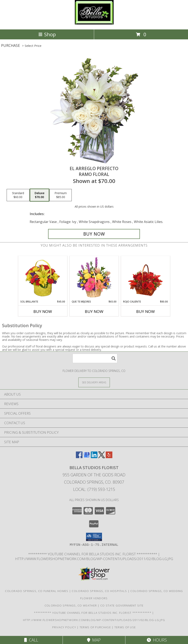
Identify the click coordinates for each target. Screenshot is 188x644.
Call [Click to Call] (31, 640)
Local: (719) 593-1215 (94, 489)
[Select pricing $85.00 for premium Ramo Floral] (61, 195)
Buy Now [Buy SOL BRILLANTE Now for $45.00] (43, 311)
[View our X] (102, 457)
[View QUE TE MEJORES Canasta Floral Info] (94, 278)
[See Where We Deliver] (94, 382)
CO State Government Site (122, 605)
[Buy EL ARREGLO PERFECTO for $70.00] (94, 234)
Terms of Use (125, 627)
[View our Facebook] (79, 457)
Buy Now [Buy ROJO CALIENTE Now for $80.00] (146, 311)
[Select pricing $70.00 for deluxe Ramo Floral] (39, 195)
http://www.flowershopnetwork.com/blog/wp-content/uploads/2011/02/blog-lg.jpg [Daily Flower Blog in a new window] (94, 559)
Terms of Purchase (95, 627)
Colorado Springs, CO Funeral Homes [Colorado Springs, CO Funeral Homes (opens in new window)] (37, 591)
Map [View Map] (94, 640)
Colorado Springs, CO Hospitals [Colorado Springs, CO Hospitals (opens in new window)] (99, 591)
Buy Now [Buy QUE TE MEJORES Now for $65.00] (94, 311)
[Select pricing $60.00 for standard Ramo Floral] (18, 195)
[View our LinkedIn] (94, 457)
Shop (47, 34)
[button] (94, 537)
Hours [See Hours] (157, 640)
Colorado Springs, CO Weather (71, 605)
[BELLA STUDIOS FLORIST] (94, 23)
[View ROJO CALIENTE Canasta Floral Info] (145, 278)
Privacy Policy (64, 627)
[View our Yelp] (109, 457)
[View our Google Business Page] (87, 457)
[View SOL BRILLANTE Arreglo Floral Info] (43, 278)
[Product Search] (95, 358)
